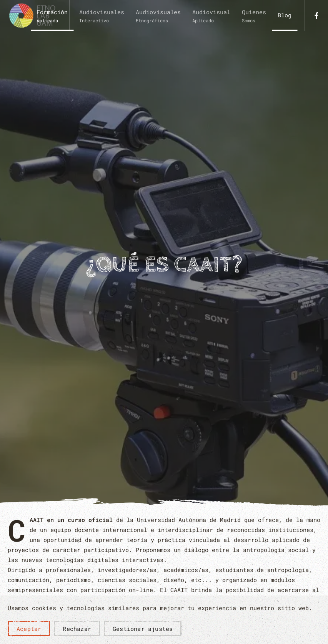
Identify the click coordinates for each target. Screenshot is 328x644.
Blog (285, 15)
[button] (52, 15)
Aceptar (29, 629)
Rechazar (77, 629)
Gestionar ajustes (143, 629)
